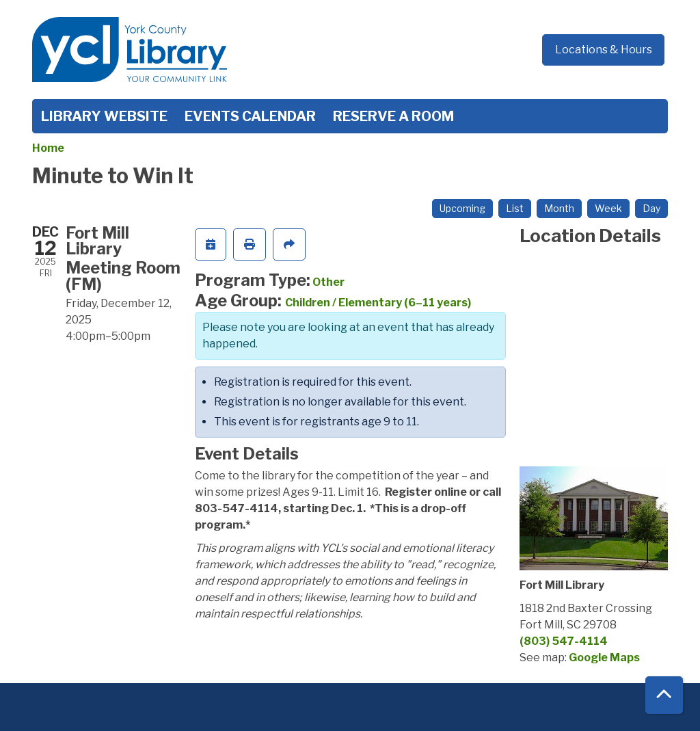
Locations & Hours (604, 50)
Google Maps (604, 657)
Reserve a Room (393, 116)
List (515, 208)
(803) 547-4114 (564, 641)
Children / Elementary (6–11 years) (378, 303)
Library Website (104, 116)
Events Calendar (250, 116)
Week (608, 208)
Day (651, 208)
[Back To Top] (664, 695)
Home (48, 148)
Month (559, 208)
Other (328, 282)
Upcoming (462, 208)
